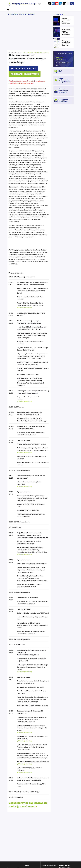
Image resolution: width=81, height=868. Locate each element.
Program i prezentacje (25, 74)
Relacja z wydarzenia (24, 69)
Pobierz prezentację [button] (24, 308)
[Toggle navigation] (8, 9)
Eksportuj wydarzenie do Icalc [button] (36, 53)
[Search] (69, 4)
